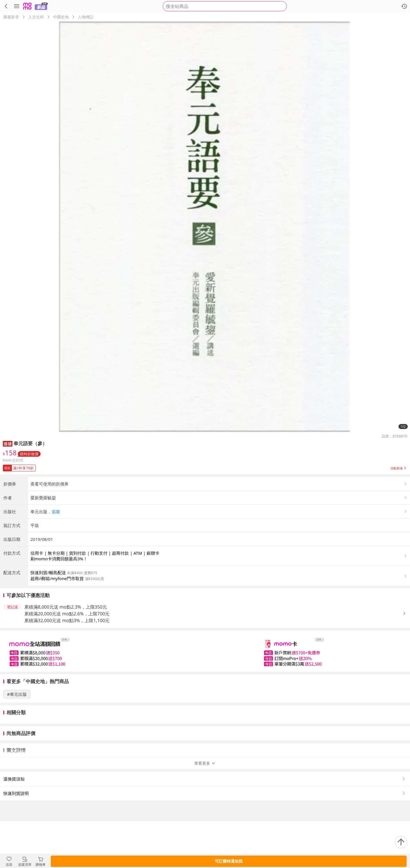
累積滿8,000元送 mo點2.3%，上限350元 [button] (66, 654)
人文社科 (36, 17)
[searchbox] (225, 6)
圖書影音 (11, 17)
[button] (8, 443)
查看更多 (205, 810)
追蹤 (56, 558)
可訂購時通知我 (229, 861)
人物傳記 (86, 17)
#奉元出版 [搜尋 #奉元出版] (17, 741)
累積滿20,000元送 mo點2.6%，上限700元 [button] (67, 661)
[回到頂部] (401, 842)
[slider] (205, 698)
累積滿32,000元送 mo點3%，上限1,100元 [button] (67, 667)
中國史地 (61, 17)
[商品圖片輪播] (205, 227)
